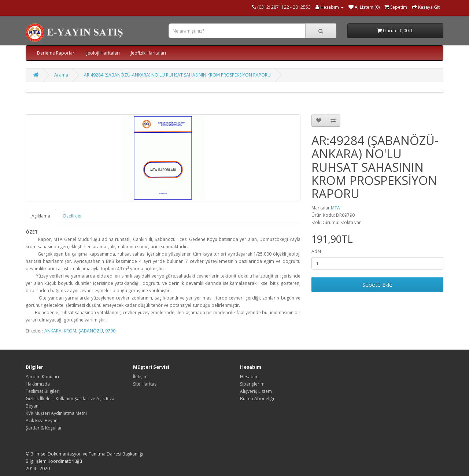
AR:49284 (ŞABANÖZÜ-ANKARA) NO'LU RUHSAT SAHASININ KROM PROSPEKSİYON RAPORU (177, 75)
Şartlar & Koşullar (44, 428)
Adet (316, 251)
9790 (110, 331)
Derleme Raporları (56, 53)
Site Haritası (145, 384)
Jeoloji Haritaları (103, 53)
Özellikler (72, 216)
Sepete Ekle (377, 285)
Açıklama (41, 216)
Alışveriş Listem (256, 391)
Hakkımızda (38, 384)
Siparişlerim (252, 384)
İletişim (140, 377)
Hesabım (249, 377)
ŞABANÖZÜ (91, 331)
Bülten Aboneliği (257, 399)
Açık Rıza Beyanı (42, 421)
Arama (61, 75)
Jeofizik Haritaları (148, 53)
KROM (70, 331)
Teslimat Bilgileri (43, 391)
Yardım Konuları (42, 377)
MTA (335, 208)
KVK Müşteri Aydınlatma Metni (56, 413)
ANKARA (53, 331)
